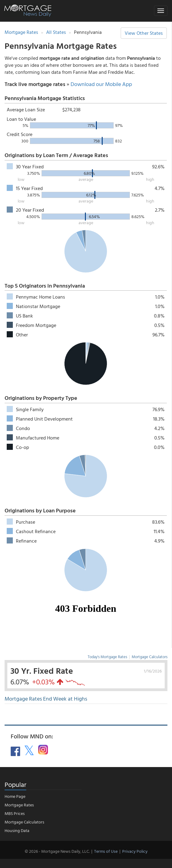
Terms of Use (106, 851)
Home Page (15, 796)
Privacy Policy (135, 851)
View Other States (144, 33)
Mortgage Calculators (150, 657)
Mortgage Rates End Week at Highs (46, 699)
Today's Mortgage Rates (107, 657)
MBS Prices (15, 813)
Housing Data (17, 830)
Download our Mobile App (101, 84)
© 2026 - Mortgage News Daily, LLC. (57, 851)
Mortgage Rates (21, 32)
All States (56, 32)
